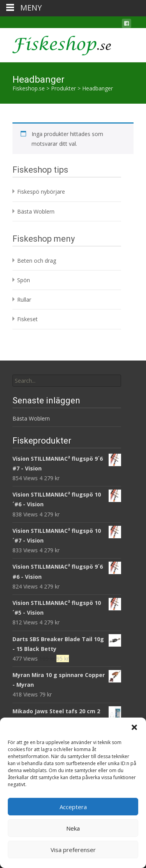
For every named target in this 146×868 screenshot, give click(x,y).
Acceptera (73, 807)
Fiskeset (27, 319)
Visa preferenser (73, 850)
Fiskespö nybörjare (41, 192)
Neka (73, 828)
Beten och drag (37, 261)
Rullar (24, 300)
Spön (24, 280)
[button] (134, 727)
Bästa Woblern (36, 211)
